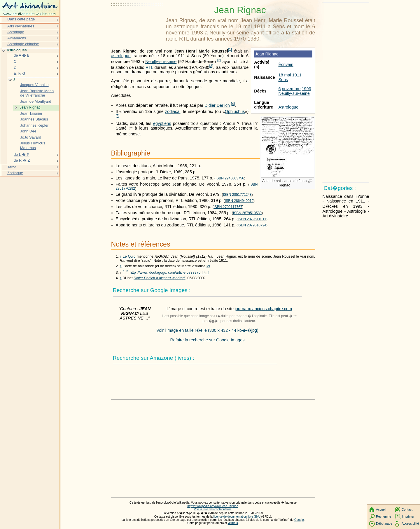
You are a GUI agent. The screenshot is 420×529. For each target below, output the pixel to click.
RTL (149, 67)
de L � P (22, 154)
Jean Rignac (30, 107)
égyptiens (162, 123)
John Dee (28, 131)
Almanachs (17, 38)
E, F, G (20, 73)
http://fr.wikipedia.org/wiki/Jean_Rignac (213, 506)
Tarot (12, 167)
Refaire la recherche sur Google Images (207, 340)
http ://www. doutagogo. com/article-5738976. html (169, 273)
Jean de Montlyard (36, 101)
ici (208, 266)
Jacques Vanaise (34, 85)
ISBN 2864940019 (239, 201)
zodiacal (173, 111)
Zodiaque (15, 173)
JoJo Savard (31, 137)
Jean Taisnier (31, 113)
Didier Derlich (217, 105)
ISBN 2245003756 (230, 178)
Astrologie (16, 32)
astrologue (121, 56)
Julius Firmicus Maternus (33, 145)
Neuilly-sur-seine (294, 93)
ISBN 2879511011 (252, 219)
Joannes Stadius (34, 119)
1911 (297, 75)
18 (281, 75)
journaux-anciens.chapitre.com (263, 309)
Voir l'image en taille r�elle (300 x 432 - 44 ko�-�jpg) (207, 330)
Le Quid (129, 256)
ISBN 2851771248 (237, 195)
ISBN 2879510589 (247, 213)
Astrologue (288, 107)
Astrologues (17, 50)
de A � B (22, 55)
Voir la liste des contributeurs (213, 509)
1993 (306, 89)
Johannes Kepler (34, 125)
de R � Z (22, 160)
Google (299, 520)
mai (287, 75)
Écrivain (286, 64)
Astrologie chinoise (23, 44)
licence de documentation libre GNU (237, 517)
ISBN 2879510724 (252, 225)
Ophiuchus (235, 111)
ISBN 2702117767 (228, 207)
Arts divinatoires (21, 26)
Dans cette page (21, 19)
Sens (283, 80)
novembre (291, 89)
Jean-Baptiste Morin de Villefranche (37, 93)
